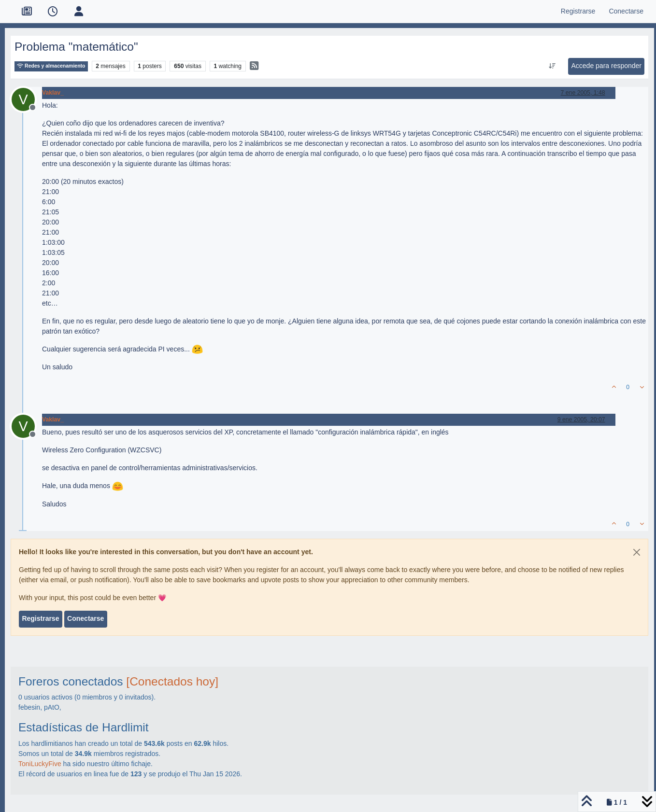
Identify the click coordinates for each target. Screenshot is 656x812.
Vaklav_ (53, 93)
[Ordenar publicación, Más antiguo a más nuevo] (552, 66)
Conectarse (86, 618)
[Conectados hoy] (172, 681)
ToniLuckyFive (40, 764)
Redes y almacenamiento (51, 66)
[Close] (637, 552)
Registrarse (40, 618)
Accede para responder (606, 66)
